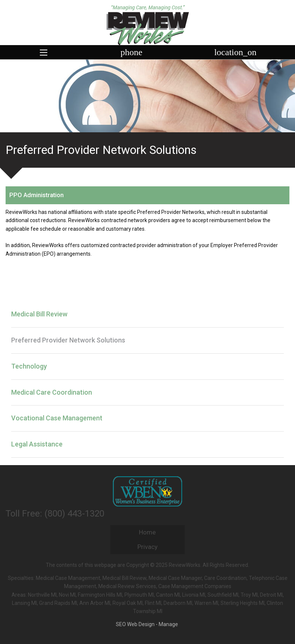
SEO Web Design (135, 624)
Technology (29, 366)
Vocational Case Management (57, 418)
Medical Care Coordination (52, 392)
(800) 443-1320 (74, 514)
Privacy (147, 547)
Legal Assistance (37, 444)
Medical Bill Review (39, 314)
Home (147, 532)
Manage (168, 624)
